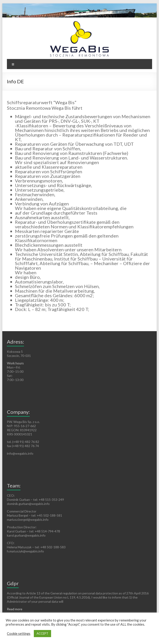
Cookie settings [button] (19, 634)
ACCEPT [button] (42, 633)
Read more (15, 609)
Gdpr (13, 583)
